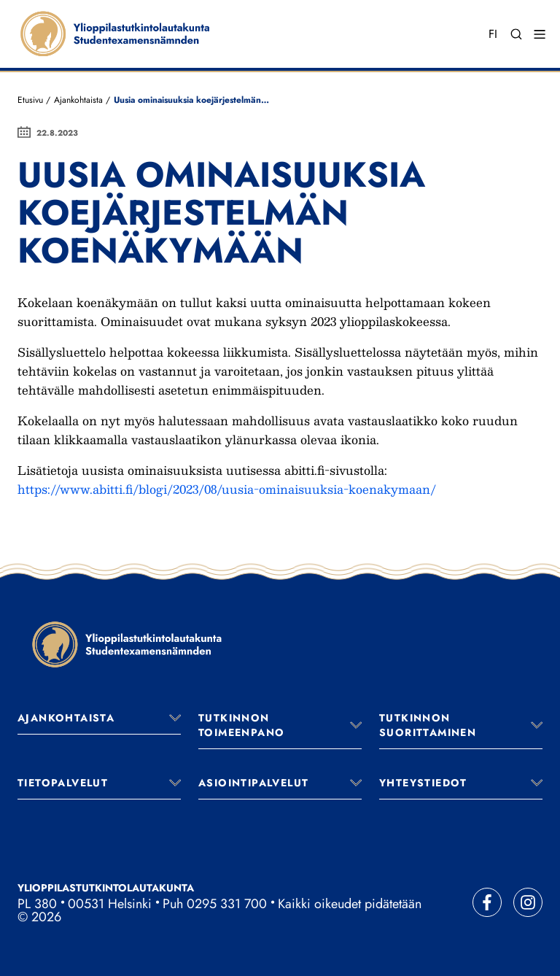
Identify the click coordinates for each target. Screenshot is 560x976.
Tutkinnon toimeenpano (241, 725)
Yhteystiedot (423, 783)
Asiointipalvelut (253, 783)
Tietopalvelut (63, 783)
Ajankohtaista (78, 100)
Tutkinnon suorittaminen (428, 725)
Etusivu (30, 100)
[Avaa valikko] (175, 718)
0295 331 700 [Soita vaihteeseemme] (227, 904)
